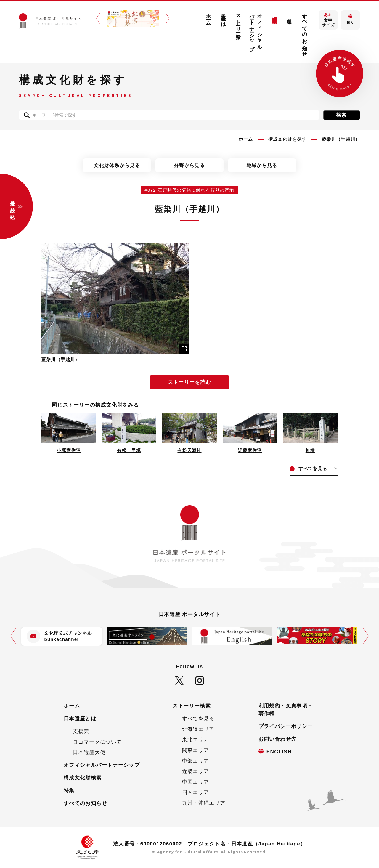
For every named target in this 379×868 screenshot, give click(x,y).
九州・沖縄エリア (204, 803)
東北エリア (196, 740)
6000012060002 (161, 844)
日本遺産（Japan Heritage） (269, 844)
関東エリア (196, 750)
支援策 (81, 731)
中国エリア (196, 782)
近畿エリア (196, 771)
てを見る (313, 468)
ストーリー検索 (239, 21)
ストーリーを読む (190, 382)
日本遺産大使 (89, 752)
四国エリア (196, 792)
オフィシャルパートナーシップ (256, 29)
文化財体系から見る (117, 165)
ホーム (208, 17)
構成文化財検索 (275, 14)
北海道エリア (198, 729)
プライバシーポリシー (286, 726)
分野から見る (189, 165)
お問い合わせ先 (278, 739)
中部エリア (196, 761)
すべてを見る (198, 719)
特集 (290, 15)
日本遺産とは (223, 17)
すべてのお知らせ (305, 32)
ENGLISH (279, 752)
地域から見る (262, 165)
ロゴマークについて (97, 742)
